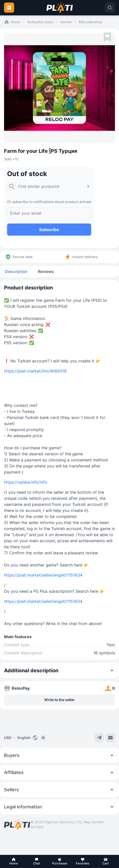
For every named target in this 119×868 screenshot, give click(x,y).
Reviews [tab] (46, 271)
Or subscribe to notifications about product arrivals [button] (49, 202)
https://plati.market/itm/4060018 (35, 371)
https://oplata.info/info (26, 482)
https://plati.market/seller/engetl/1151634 (43, 575)
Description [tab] (16, 271)
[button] (14, 861)
